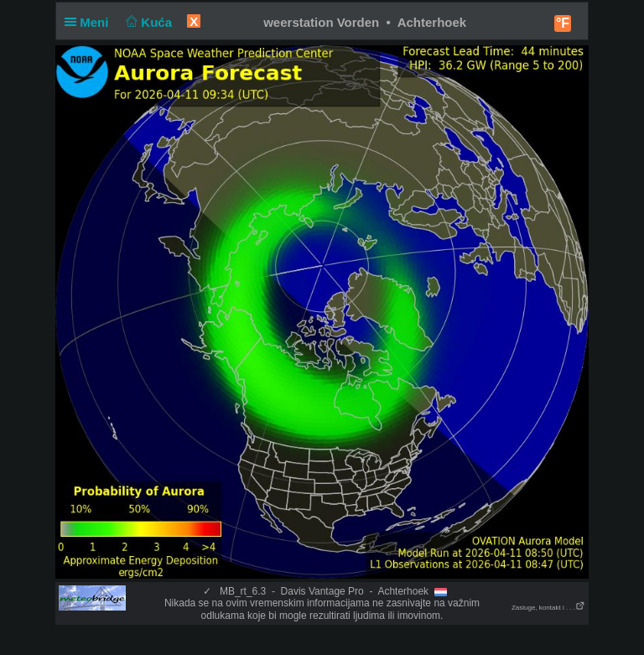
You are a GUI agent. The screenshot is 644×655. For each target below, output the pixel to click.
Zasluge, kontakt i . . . (548, 608)
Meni (90, 22)
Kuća (148, 22)
